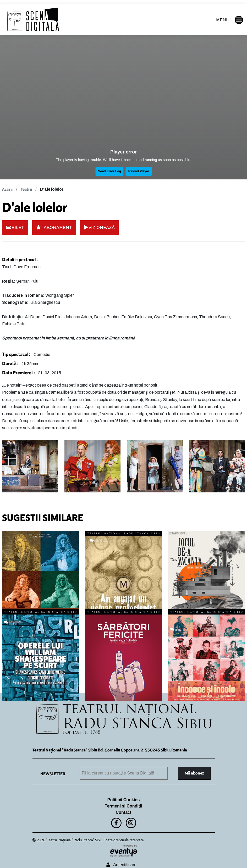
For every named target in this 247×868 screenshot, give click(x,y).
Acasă (7, 189)
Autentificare (121, 865)
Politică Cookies (124, 800)
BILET (15, 227)
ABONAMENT (54, 227)
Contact (124, 812)
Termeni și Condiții (123, 806)
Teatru (26, 189)
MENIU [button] (230, 20)
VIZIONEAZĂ (99, 227)
